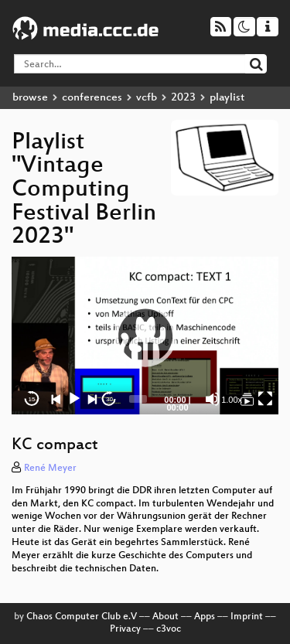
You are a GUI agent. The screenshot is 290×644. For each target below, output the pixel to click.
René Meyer (50, 469)
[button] (145, 336)
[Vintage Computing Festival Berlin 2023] (247, 399)
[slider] (138, 399)
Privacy (125, 629)
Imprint (247, 617)
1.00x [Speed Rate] (232, 400)
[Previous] (56, 399)
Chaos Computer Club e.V (82, 617)
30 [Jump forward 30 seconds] (109, 399)
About (165, 617)
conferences (92, 98)
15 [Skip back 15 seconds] (32, 399)
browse (30, 98)
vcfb (147, 98)
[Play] (74, 399)
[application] (145, 336)
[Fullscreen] (265, 399)
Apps (205, 617)
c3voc (169, 629)
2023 (183, 98)
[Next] (92, 399)
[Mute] (213, 399)
